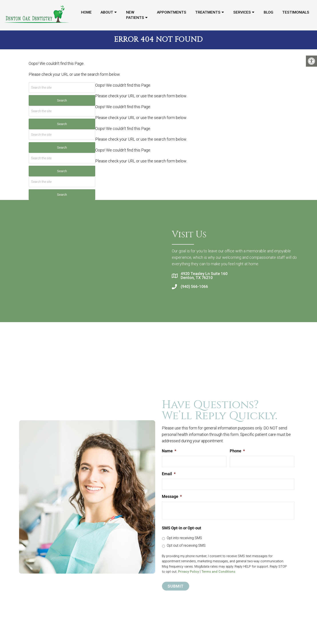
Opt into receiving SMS (184, 538)
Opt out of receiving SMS (186, 545)
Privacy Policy (188, 571)
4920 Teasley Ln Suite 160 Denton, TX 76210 (204, 275)
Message (172, 496)
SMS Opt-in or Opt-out (181, 528)
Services (242, 12)
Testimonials (296, 12)
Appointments (172, 12)
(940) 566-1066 (194, 286)
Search (62, 100)
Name (169, 451)
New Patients (135, 15)
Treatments (208, 12)
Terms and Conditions (218, 571)
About (107, 12)
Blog (268, 12)
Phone (237, 451)
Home (86, 12)
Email (169, 473)
